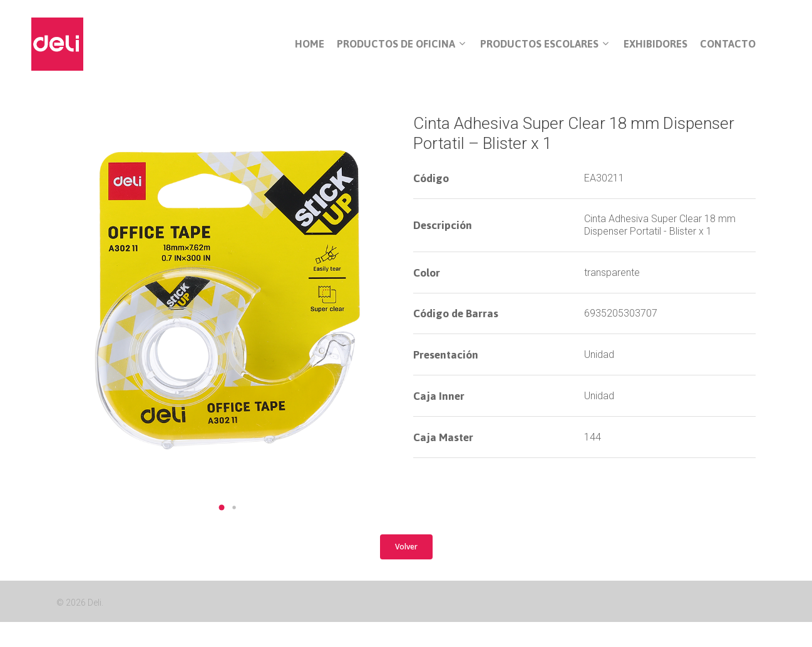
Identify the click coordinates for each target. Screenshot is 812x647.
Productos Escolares (544, 44)
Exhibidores (655, 44)
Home (310, 44)
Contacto (728, 44)
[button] (222, 507)
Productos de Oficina (401, 44)
